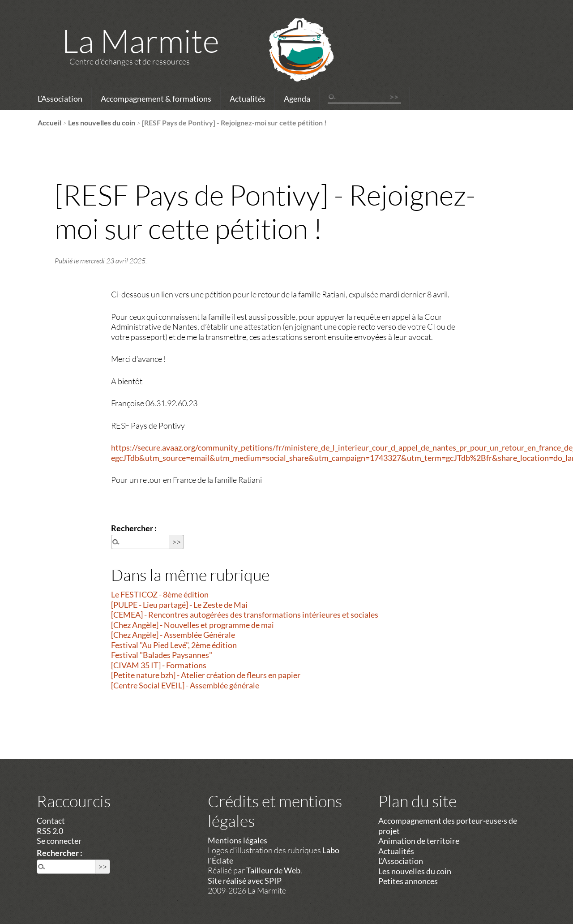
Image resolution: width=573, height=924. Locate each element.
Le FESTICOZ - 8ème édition (160, 594)
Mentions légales (237, 840)
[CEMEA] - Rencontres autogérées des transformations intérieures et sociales (245, 615)
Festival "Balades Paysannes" (162, 655)
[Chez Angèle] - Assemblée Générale (173, 635)
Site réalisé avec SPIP (245, 881)
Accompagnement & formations (156, 99)
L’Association (60, 99)
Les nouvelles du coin (102, 122)
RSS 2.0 (50, 831)
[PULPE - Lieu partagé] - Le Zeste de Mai (179, 605)
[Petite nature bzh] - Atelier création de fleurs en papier (206, 675)
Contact (51, 821)
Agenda (297, 99)
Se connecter (59, 841)
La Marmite (141, 40)
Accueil (49, 122)
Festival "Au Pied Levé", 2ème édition (174, 645)
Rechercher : (134, 528)
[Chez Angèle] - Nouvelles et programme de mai (192, 625)
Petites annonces (408, 881)
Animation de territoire (419, 841)
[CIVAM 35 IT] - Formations (159, 665)
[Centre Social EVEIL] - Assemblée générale (185, 685)
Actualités (248, 99)
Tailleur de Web (273, 870)
